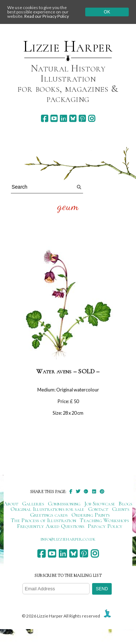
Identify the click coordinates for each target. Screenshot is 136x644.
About (11, 504)
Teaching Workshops (104, 520)
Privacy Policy (105, 526)
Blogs (125, 504)
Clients (121, 509)
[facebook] (44, 118)
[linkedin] (63, 118)
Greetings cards (49, 515)
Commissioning (64, 504)
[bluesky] (73, 118)
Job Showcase (100, 504)
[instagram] (92, 118)
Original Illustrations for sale (48, 509)
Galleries (33, 504)
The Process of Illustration (44, 520)
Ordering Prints (91, 515)
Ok (107, 12)
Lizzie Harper (68, 46)
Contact (98, 509)
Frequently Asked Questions (51, 526)
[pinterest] (82, 118)
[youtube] (54, 118)
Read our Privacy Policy (47, 16)
